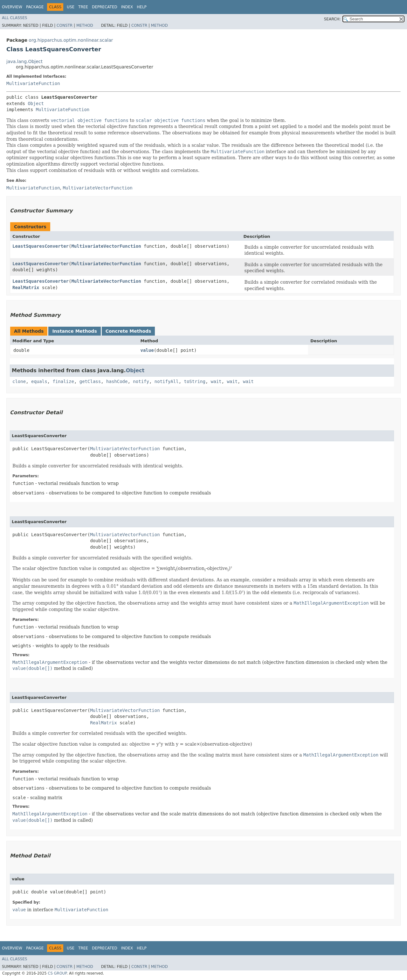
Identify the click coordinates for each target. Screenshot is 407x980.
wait (216, 381)
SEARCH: (332, 19)
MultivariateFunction (33, 83)
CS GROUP (57, 973)
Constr (65, 25)
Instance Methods (74, 331)
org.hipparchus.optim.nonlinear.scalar (71, 40)
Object (36, 103)
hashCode (117, 381)
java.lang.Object (24, 61)
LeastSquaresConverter (41, 246)
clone (19, 381)
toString (195, 381)
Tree (83, 7)
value (147, 350)
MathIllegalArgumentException (50, 662)
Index (127, 7)
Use (71, 7)
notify (141, 381)
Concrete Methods (128, 331)
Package (35, 7)
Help (142, 7)
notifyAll (167, 381)
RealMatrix (26, 288)
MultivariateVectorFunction (106, 246)
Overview (12, 7)
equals (39, 381)
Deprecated (105, 7)
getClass (90, 381)
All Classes (14, 18)
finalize (63, 381)
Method (85, 25)
